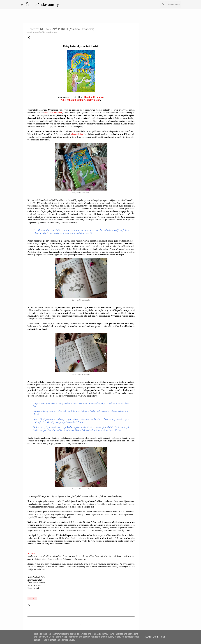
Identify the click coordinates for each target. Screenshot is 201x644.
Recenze (32, 599)
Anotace (31, 553)
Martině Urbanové (93, 97)
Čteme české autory (42, 4)
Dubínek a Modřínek (53, 113)
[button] (29, 38)
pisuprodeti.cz (77, 134)
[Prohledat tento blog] (167, 5)
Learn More (152, 637)
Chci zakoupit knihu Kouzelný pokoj (81, 100)
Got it (164, 637)
